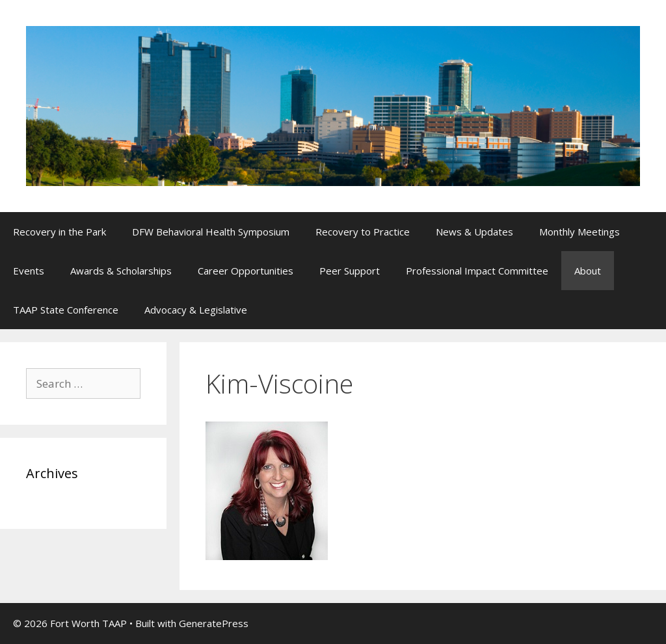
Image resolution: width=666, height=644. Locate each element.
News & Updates (474, 232)
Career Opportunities (246, 271)
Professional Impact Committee (477, 271)
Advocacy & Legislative (196, 310)
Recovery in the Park (60, 232)
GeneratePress (214, 623)
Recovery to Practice (363, 232)
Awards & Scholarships (121, 271)
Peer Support (350, 271)
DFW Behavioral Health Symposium (211, 232)
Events (29, 271)
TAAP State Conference (66, 310)
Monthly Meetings (579, 232)
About (588, 271)
